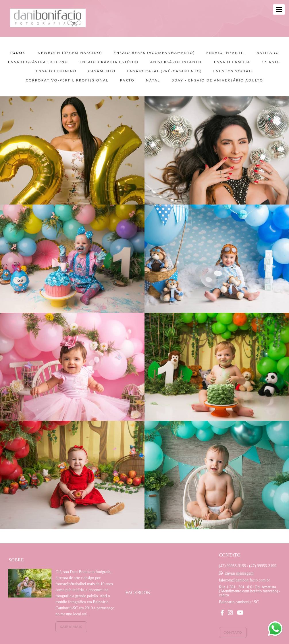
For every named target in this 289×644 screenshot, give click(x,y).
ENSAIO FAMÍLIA (232, 62)
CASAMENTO (102, 71)
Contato (233, 632)
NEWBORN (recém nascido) (70, 53)
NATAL (153, 80)
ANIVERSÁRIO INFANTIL (176, 62)
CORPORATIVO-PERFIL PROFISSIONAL (67, 80)
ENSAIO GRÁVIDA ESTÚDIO (109, 62)
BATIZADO (268, 53)
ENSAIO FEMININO (56, 71)
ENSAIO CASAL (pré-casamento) (165, 71)
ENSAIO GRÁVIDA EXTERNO (38, 62)
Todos (18, 53)
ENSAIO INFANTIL (226, 53)
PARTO (127, 80)
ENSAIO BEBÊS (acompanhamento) (154, 53)
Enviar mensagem (239, 573)
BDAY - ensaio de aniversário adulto (217, 80)
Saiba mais (71, 627)
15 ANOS (271, 62)
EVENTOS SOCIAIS (233, 71)
